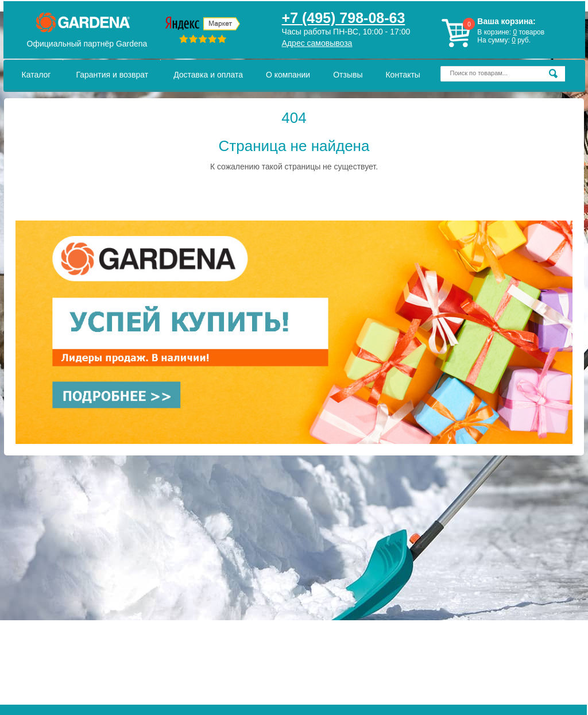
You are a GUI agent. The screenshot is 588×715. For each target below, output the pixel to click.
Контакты (403, 75)
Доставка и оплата (208, 75)
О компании (288, 75)
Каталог (36, 75)
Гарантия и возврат (112, 75)
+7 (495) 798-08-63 (344, 18)
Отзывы (348, 75)
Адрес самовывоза (317, 43)
